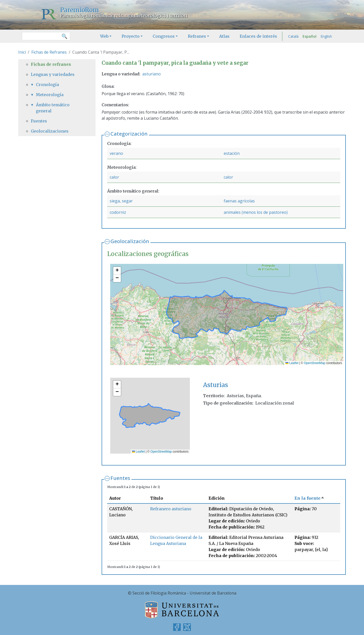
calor (114, 177)
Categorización (129, 134)
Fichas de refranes (51, 64)
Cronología (47, 84)
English (326, 36)
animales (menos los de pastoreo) (256, 212)
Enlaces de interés (258, 36)
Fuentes (120, 478)
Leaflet (292, 363)
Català (293, 36)
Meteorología (50, 95)
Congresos (164, 36)
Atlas (224, 36)
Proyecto (131, 36)
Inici (22, 52)
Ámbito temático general (53, 108)
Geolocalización (130, 241)
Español (310, 36)
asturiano (152, 74)
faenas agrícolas (239, 201)
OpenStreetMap (315, 363)
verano (116, 153)
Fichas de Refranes (49, 52)
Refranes (197, 36)
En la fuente (310, 498)
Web (104, 36)
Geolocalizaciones (50, 131)
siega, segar (121, 201)
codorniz (118, 212)
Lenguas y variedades (53, 74)
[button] (117, 271)
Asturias (215, 385)
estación (232, 153)
